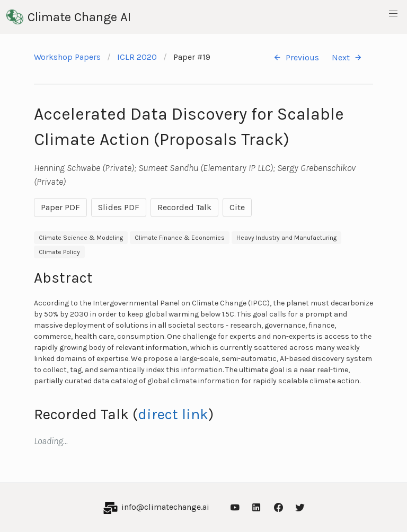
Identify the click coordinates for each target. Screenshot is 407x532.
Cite (237, 207)
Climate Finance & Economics (180, 238)
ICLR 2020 (137, 57)
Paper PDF (60, 207)
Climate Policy (59, 252)
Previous (296, 57)
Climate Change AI (69, 17)
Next (347, 57)
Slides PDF (119, 207)
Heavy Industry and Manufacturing (286, 238)
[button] (393, 14)
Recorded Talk (184, 207)
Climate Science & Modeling (81, 238)
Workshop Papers (67, 57)
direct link (173, 414)
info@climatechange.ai (165, 507)
